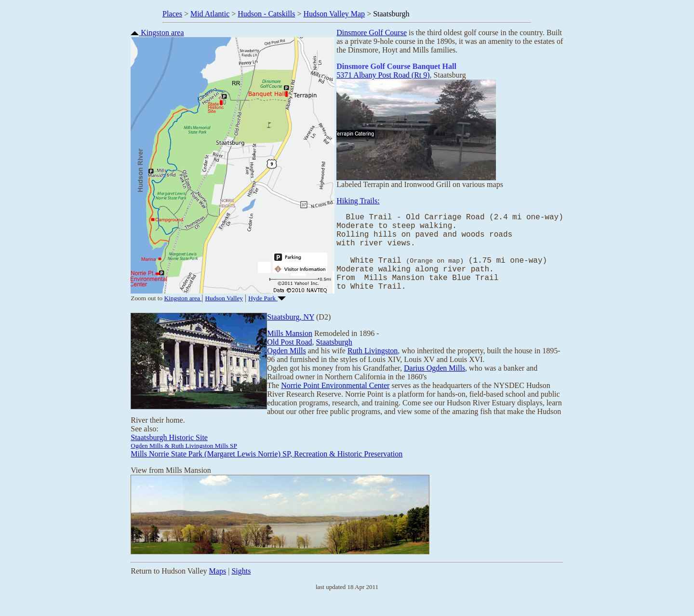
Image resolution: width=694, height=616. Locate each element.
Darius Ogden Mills (434, 382)
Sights (241, 585)
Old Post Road (289, 356)
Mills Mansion (290, 347)
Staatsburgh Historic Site (169, 451)
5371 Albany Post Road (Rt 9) (383, 75)
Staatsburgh (334, 356)
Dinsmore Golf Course (372, 33)
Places (172, 14)
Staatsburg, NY (291, 331)
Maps (218, 585)
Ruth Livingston (373, 365)
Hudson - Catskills (266, 14)
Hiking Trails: (358, 201)
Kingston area (157, 33)
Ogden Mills (286, 365)
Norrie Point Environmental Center (335, 399)
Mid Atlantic (210, 14)
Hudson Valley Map (334, 14)
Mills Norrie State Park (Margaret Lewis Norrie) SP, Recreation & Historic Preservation (267, 468)
